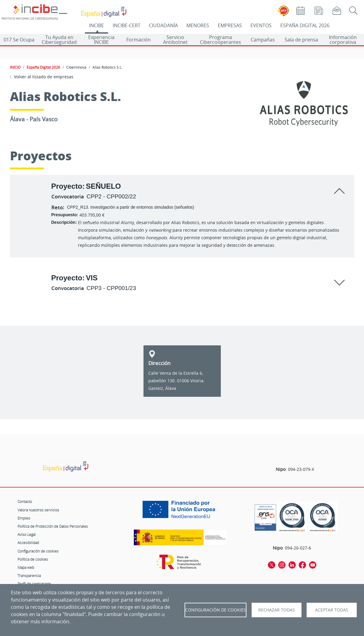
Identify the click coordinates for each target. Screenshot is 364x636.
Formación (139, 40)
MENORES (198, 25)
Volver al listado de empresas (44, 77)
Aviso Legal (27, 534)
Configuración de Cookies (216, 610)
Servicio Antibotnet (175, 40)
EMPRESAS (230, 25)
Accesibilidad (28, 543)
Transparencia (29, 576)
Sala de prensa (301, 40)
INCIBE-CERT (127, 25)
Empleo (24, 518)
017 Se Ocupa (19, 40)
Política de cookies (33, 559)
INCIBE (97, 25)
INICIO (15, 67)
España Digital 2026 (43, 67)
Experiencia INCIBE (101, 40)
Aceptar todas (332, 610)
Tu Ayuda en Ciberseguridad (59, 40)
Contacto (25, 501)
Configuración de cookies (38, 551)
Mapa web (26, 567)
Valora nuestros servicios (38, 510)
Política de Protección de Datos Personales (53, 526)
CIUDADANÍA (163, 25)
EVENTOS (261, 25)
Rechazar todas (277, 610)
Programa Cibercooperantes (221, 40)
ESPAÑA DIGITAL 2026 (305, 25)
